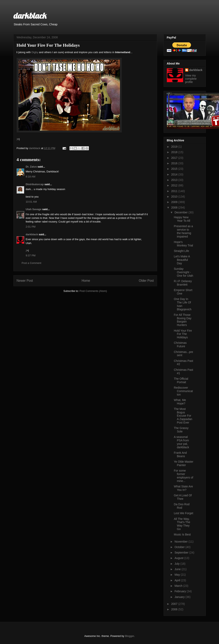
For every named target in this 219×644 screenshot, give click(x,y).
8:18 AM (31, 177)
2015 (175, 169)
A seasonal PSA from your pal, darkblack (181, 442)
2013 (175, 180)
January (180, 597)
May (178, 575)
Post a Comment (32, 263)
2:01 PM (31, 227)
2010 (175, 197)
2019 (175, 147)
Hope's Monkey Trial (183, 244)
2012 (175, 185)
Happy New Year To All (182, 219)
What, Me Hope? (180, 402)
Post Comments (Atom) (93, 291)
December (181, 212)
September (182, 553)
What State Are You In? (183, 488)
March (179, 586)
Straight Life (181, 251)
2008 (175, 207)
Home (86, 281)
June (178, 569)
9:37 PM (31, 255)
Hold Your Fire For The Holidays (183, 334)
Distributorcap (35, 184)
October (180, 547)
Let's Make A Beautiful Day (182, 260)
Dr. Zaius (31, 167)
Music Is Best (182, 534)
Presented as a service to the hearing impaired (183, 231)
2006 (175, 609)
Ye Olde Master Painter (183, 463)
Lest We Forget (183, 513)
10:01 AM (31, 202)
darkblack (30, 16)
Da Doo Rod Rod (182, 506)
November (181, 542)
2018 (175, 152)
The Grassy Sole (181, 430)
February (181, 591)
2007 (175, 604)
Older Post (146, 281)
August (179, 558)
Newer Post (25, 281)
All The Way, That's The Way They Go (182, 524)
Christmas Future (180, 345)
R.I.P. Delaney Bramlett (183, 283)
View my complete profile (191, 79)
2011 (175, 191)
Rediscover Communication (183, 391)
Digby (35, 52)
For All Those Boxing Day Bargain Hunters (183, 320)
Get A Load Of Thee (183, 497)
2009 (175, 202)
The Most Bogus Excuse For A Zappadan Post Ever (183, 416)
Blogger (129, 636)
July (177, 564)
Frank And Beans (180, 454)
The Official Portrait (181, 380)
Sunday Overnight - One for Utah (183, 272)
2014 (175, 174)
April (178, 580)
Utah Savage (34, 209)
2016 (175, 163)
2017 (175, 158)
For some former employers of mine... (183, 476)
